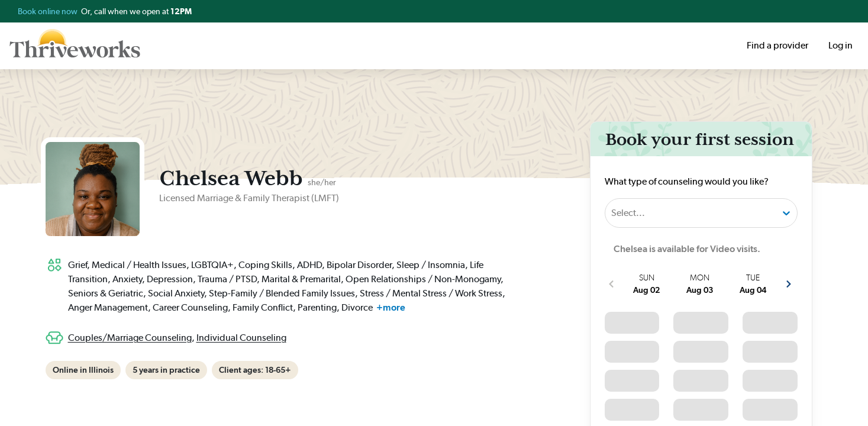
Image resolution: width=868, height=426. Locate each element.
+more (391, 307)
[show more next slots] (789, 284)
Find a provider (777, 45)
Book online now (49, 11)
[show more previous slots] (611, 284)
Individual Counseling (241, 338)
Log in (840, 45)
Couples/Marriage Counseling (130, 338)
